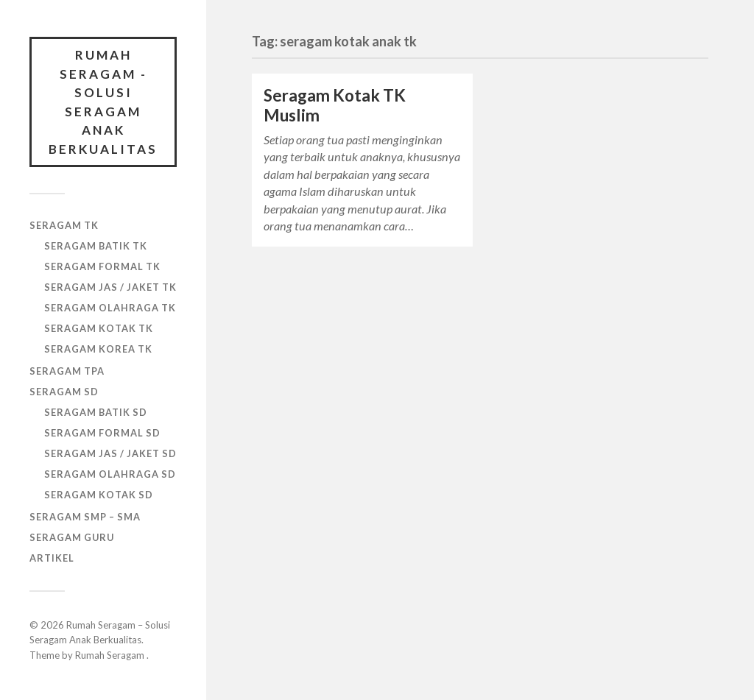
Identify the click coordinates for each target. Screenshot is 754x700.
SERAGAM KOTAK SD (99, 495)
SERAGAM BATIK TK (96, 246)
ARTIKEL (52, 558)
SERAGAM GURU (72, 537)
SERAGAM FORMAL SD (102, 433)
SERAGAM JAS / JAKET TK (110, 287)
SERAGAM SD (64, 392)
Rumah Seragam (111, 655)
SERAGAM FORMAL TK (102, 266)
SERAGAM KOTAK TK (99, 328)
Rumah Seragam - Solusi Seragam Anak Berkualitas (103, 102)
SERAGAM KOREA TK (98, 349)
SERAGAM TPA (67, 371)
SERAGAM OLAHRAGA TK (110, 308)
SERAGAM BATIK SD (96, 412)
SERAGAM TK (64, 225)
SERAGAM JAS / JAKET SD (110, 453)
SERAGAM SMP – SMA (85, 517)
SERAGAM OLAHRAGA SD (110, 474)
